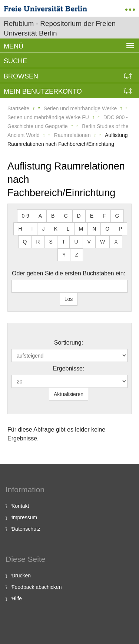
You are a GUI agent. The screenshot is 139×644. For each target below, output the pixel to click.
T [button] (64, 242)
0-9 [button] (26, 216)
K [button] (55, 229)
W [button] (102, 242)
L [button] (68, 229)
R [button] (38, 242)
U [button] (76, 242)
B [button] (53, 216)
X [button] (116, 242)
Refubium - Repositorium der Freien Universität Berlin (60, 28)
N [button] (94, 229)
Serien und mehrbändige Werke (80, 108)
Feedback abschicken (37, 587)
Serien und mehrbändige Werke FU (48, 117)
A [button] (40, 216)
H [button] (20, 229)
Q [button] (25, 242)
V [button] (89, 242)
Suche (15, 61)
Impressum (24, 517)
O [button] (107, 229)
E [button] (92, 216)
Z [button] (77, 255)
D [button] (79, 216)
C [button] (66, 216)
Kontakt (20, 506)
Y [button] (64, 255)
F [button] (104, 216)
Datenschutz (26, 529)
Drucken (21, 576)
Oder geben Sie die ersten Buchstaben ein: (69, 273)
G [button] (117, 216)
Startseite (18, 108)
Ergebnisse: (69, 368)
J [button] (43, 229)
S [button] (51, 242)
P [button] (120, 229)
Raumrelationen (72, 135)
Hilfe (17, 598)
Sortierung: (69, 343)
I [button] (32, 229)
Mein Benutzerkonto (43, 91)
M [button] (81, 229)
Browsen (21, 76)
